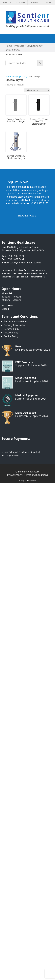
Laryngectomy (20, 76)
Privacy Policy (11, 333)
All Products (7, 2)
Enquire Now (26, 216)
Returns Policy (12, 329)
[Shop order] (37, 90)
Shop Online (21, 2)
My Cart (48, 2)
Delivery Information (15, 325)
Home (8, 76)
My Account (34, 2)
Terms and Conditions (16, 321)
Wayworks (25, 481)
